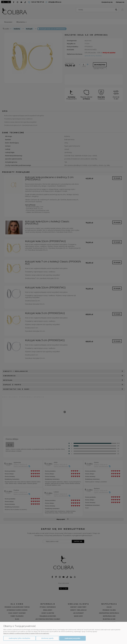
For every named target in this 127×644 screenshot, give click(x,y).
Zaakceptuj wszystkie (72, 638)
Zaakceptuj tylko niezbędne (19, 638)
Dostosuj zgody (47, 638)
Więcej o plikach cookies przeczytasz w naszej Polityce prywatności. (26, 633)
